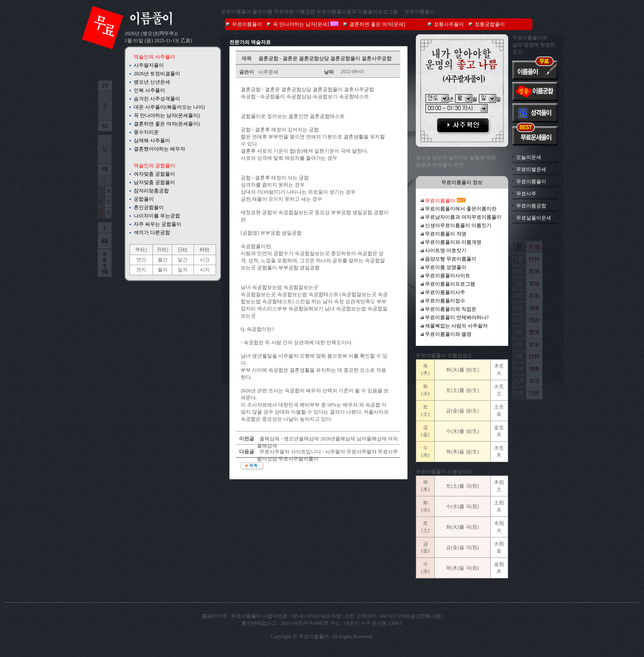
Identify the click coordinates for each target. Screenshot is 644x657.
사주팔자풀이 (149, 65)
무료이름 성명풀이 (446, 267)
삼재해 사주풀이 (152, 141)
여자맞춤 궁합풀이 (154, 174)
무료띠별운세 (531, 169)
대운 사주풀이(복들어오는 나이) (169, 107)
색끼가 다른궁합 (152, 233)
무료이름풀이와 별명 (448, 334)
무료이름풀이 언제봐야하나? (457, 317)
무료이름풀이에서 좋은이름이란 (461, 209)
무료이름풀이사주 (445, 292)
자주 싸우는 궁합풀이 (158, 224)
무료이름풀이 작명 (446, 234)
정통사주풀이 (449, 24)
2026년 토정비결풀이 (157, 74)
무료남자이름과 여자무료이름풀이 (463, 217)
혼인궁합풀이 (149, 207)
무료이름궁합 (531, 206)
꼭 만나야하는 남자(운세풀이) (167, 115)
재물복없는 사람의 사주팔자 (456, 326)
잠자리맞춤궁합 (151, 191)
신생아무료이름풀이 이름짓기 (458, 225)
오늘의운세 (529, 157)
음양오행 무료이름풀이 (451, 259)
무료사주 (526, 194)
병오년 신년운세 (152, 82)
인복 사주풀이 (149, 90)
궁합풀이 (144, 199)
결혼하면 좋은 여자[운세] (377, 24)
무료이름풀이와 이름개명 (453, 242)
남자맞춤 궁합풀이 (154, 182)
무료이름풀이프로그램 (450, 284)
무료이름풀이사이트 (448, 276)
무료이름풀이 (420, 12)
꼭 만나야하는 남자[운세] (301, 24)
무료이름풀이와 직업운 (451, 309)
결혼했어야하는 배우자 (159, 149)
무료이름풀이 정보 (462, 182)
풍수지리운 (146, 132)
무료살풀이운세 (534, 218)
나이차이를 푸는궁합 (157, 216)
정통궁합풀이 (490, 24)
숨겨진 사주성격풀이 (157, 99)
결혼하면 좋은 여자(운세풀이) (167, 124)
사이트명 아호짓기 (446, 251)
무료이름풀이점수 (445, 301)
